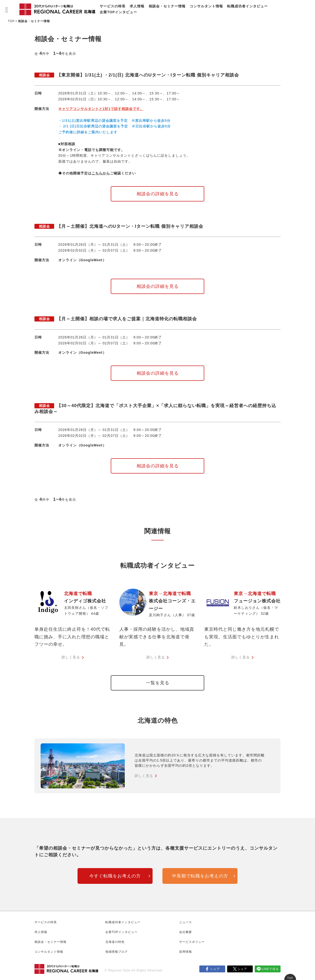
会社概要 (186, 932)
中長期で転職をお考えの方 (200, 876)
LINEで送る (270, 969)
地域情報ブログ (117, 952)
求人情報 (137, 6)
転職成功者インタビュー (247, 6)
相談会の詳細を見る (158, 194)
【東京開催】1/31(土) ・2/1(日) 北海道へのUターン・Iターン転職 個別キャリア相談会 (137, 75)
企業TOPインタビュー (118, 12)
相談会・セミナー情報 (167, 6)
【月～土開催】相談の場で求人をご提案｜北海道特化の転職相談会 (116, 319)
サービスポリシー (192, 942)
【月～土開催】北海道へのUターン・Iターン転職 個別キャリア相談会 (119, 226)
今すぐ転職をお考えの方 (115, 876)
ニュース (186, 922)
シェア (215, 969)
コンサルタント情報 (206, 6)
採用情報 (186, 952)
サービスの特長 (113, 6)
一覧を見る (158, 683)
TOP (11, 21)
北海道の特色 (115, 942)
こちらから (101, 173)
